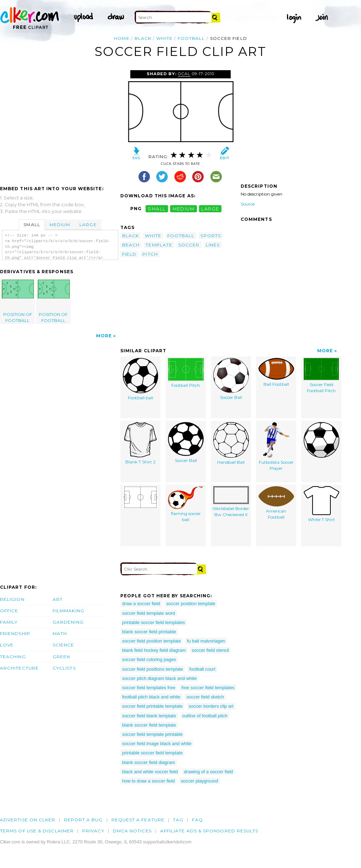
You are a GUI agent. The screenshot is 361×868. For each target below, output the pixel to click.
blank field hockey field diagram (154, 650)
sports (210, 236)
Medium (60, 225)
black (143, 38)
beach (131, 245)
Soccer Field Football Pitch (321, 376)
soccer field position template (151, 641)
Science (64, 645)
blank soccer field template (149, 725)
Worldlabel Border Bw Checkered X (231, 502)
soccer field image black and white (157, 744)
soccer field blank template (149, 716)
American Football (276, 503)
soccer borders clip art (211, 706)
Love (7, 645)
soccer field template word (149, 613)
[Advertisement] (60, 124)
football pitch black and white (151, 697)
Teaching (13, 657)
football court (202, 669)
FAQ (197, 820)
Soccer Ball (231, 379)
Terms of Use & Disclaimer (37, 831)
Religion (12, 599)
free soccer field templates (208, 688)
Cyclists (64, 668)
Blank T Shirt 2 (140, 443)
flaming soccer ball (186, 504)
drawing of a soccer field (209, 772)
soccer (189, 245)
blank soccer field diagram (149, 762)
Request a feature (138, 820)
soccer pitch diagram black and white (159, 678)
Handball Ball (231, 443)
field (129, 254)
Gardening (68, 622)
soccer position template (191, 604)
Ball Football (276, 372)
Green (61, 657)
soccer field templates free (149, 688)
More (104, 336)
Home (122, 38)
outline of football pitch (205, 716)
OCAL (184, 74)
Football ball (140, 379)
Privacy (93, 831)
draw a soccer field (141, 604)
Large (88, 225)
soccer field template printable (152, 734)
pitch (150, 254)
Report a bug (83, 820)
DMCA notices (132, 831)
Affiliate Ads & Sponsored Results (209, 831)
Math (60, 633)
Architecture (19, 668)
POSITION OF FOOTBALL (18, 301)
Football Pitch (186, 373)
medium (184, 209)
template (159, 245)
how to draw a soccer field (148, 781)
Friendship (15, 633)
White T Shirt (321, 504)
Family (9, 622)
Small (32, 225)
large (210, 209)
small (157, 209)
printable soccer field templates (153, 622)
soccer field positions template (153, 669)
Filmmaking (69, 611)
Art (58, 599)
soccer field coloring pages (149, 659)
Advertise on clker (28, 820)
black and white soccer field (150, 772)
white (164, 38)
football (191, 38)
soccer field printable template (152, 706)
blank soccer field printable (149, 632)
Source (248, 204)
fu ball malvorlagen (206, 641)
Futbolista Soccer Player (276, 446)
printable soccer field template (152, 753)
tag (178, 820)
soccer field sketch (205, 697)
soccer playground (200, 781)
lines (213, 245)
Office (9, 611)
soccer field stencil (211, 650)
